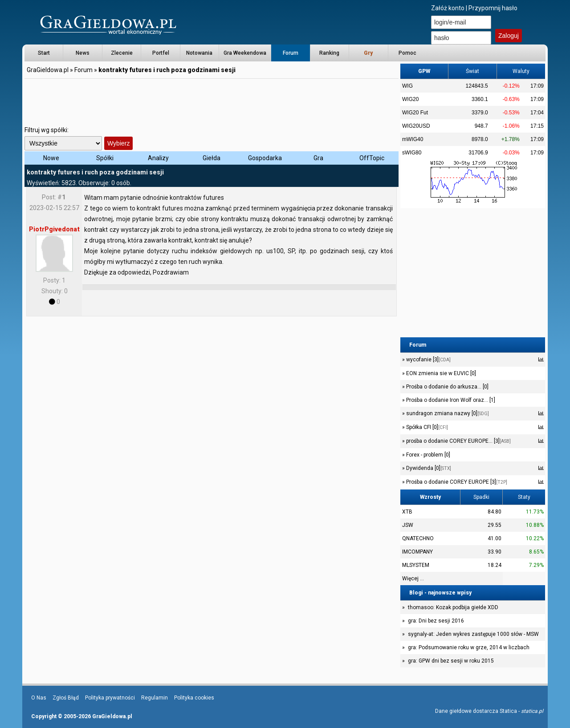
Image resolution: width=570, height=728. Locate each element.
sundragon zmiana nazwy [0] (447, 413)
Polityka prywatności (110, 698)
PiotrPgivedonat (54, 229)
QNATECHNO (418, 538)
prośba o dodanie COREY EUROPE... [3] (458, 441)
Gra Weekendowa (245, 53)
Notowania (199, 53)
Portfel (161, 53)
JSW (408, 525)
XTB (407, 512)
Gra (318, 158)
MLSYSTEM (416, 565)
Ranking (329, 53)
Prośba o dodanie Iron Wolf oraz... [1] (450, 400)
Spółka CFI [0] (426, 427)
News (83, 53)
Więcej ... (413, 578)
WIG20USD (416, 126)
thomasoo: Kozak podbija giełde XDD (453, 607)
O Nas (39, 698)
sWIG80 (412, 153)
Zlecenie (122, 53)
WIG (407, 86)
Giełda (212, 158)
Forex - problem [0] (427, 455)
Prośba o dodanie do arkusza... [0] (447, 387)
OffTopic (372, 158)
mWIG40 (413, 139)
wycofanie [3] (428, 360)
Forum (291, 53)
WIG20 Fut (415, 113)
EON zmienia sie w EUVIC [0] (440, 373)
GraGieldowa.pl (48, 70)
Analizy (158, 158)
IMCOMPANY (417, 552)
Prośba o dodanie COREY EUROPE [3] (456, 482)
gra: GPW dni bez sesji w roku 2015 (451, 661)
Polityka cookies (194, 698)
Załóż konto (448, 8)
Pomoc (407, 53)
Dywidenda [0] (428, 468)
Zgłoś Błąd (66, 698)
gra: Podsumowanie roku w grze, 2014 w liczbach (469, 647)
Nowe (51, 158)
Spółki (105, 158)
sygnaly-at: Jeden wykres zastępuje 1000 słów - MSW (473, 634)
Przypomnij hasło (493, 8)
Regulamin (155, 698)
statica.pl (532, 711)
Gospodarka (265, 158)
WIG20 (410, 99)
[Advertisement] (212, 100)
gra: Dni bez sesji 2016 (436, 621)
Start (44, 53)
